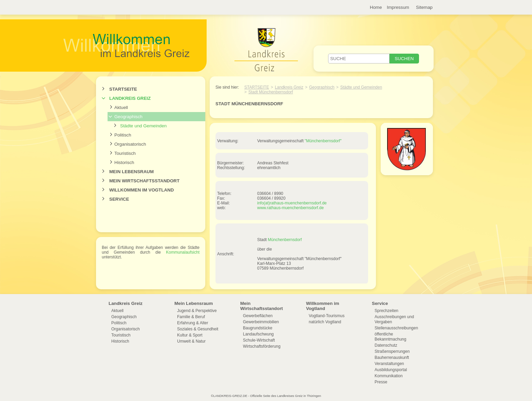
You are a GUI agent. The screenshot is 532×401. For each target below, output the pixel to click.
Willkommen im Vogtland (141, 190)
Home (376, 7)
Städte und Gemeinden (143, 126)
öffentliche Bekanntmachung (390, 337)
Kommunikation (389, 376)
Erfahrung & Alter (193, 323)
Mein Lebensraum (131, 172)
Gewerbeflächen (258, 316)
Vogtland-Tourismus (327, 316)
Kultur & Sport (190, 335)
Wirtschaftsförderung (262, 346)
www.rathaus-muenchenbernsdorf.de (290, 208)
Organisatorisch (130, 144)
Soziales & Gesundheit (198, 329)
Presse (381, 382)
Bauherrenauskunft (392, 358)
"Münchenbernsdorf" (323, 141)
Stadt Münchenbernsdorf (271, 92)
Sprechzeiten (386, 311)
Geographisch (128, 117)
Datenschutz (386, 345)
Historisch (124, 162)
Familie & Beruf (191, 317)
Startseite (123, 89)
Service (119, 199)
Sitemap (424, 7)
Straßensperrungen (392, 351)
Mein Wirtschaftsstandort (144, 181)
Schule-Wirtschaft (259, 340)
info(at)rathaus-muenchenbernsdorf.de (292, 203)
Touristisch (125, 153)
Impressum (398, 7)
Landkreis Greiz (130, 98)
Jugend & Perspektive (197, 311)
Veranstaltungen (389, 364)
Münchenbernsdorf (285, 240)
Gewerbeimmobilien (261, 322)
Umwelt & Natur (191, 341)
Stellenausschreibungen (396, 328)
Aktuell (121, 107)
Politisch (123, 135)
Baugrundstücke (258, 328)
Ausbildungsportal (391, 370)
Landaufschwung (258, 334)
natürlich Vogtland (325, 322)
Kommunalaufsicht (183, 252)
